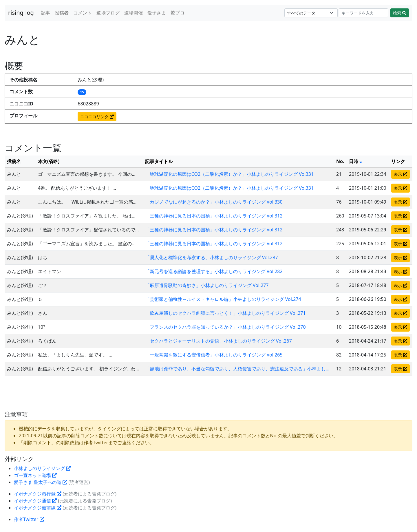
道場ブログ (108, 13)
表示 (400, 174)
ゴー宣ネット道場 (35, 475)
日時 (356, 161)
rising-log (21, 13)
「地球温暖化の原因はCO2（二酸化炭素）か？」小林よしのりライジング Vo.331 (229, 174)
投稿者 (62, 13)
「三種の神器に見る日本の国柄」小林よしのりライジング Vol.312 (214, 216)
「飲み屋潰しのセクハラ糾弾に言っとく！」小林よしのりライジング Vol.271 (225, 313)
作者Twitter (29, 519)
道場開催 (133, 13)
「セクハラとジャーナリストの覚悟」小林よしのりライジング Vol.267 (218, 341)
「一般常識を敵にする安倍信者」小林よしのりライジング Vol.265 (214, 355)
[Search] (364, 13)
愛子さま (157, 13)
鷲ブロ (178, 13)
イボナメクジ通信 (35, 501)
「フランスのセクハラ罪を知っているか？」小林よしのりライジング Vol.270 (225, 327)
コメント (83, 13)
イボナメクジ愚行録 (38, 494)
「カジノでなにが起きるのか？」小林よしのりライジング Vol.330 (214, 202)
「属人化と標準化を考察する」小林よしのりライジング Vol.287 (212, 257)
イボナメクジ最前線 (38, 508)
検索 (400, 13)
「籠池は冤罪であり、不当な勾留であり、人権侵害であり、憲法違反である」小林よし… (237, 369)
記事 (45, 13)
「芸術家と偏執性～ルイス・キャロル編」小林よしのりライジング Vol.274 (223, 299)
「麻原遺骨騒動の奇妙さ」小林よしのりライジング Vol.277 (207, 285)
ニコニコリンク (97, 117)
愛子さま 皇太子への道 (41, 482)
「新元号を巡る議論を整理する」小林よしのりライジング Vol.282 (214, 271)
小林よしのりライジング (42, 468)
